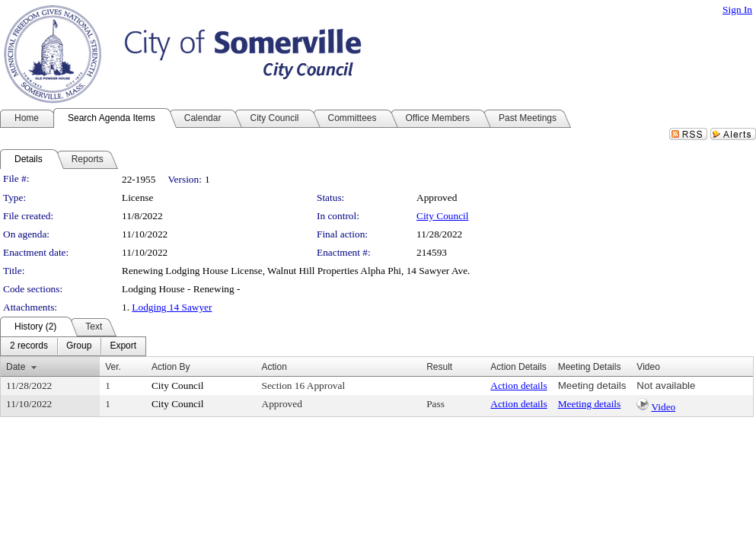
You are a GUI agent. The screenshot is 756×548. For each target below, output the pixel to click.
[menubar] (73, 346)
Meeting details (592, 386)
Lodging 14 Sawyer (172, 307)
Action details (518, 386)
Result (439, 367)
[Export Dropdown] (123, 346)
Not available (666, 386)
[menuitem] (29, 346)
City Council (443, 216)
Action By (171, 367)
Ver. (113, 367)
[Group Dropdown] (79, 346)
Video (663, 407)
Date (16, 367)
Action (274, 367)
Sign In (737, 10)
